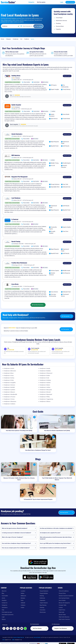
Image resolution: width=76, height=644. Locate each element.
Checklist (4, 600)
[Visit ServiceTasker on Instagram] (15, 628)
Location (23, 591)
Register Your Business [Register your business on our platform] (63, 628)
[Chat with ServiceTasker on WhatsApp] (25, 628)
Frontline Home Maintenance (19, 263)
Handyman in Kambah (9, 387)
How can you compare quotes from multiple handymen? (16, 548)
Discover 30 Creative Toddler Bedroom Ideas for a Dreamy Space (19, 479)
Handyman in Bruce (9, 373)
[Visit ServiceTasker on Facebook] (4, 628)
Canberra (27, 39)
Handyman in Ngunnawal (46, 394)
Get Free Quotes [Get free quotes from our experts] (40, 628)
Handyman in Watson (45, 401)
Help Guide (61, 612)
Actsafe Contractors (17, 134)
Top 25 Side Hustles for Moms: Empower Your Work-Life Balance (57, 479)
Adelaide (23, 603)
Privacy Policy (62, 593)
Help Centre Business (64, 617)
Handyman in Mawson (9, 392)
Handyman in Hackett (45, 383)
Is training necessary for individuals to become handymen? (16, 533)
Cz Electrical (15, 219)
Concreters (43, 610)
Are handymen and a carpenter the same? (50, 533)
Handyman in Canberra (10, 404)
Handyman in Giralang (45, 380)
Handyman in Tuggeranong (46, 399)
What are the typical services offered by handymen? (15, 528)
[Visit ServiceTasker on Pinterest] (7, 628)
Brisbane (23, 598)
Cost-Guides (5, 596)
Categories (4, 605)
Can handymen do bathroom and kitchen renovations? (53, 548)
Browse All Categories (64, 603)
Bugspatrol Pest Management (19, 177)
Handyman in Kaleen (45, 385)
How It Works (62, 600)
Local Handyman (16, 198)
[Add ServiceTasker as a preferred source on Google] (38, 562)
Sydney (23, 593)
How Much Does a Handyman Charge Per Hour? (38, 450)
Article (3, 598)
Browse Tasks (62, 615)
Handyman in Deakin (45, 376)
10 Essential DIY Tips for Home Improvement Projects (38, 499)
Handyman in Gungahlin (10, 383)
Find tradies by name (7, 612)
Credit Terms (62, 610)
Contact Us (5, 603)
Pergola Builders (44, 593)
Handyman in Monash (45, 392)
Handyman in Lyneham (9, 390)
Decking (42, 596)
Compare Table (63, 605)
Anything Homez (16, 76)
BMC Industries (16, 155)
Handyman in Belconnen (10, 371)
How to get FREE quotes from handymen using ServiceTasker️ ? (56, 543)
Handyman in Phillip (45, 397)
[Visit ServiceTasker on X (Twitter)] (11, 628)
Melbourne (23, 596)
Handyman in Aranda (45, 368)
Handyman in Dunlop (9, 378)
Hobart (22, 608)
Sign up (4, 619)
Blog (3, 593)
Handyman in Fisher (9, 380)
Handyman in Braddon (45, 371)
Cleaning (42, 608)
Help (3, 610)
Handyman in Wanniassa (10, 401)
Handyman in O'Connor (10, 397)
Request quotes (67, 76)
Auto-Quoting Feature (64, 598)
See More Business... (38, 305)
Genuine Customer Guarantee (66, 596)
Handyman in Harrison (9, 385)
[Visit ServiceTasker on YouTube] (22, 628)
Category (8, 39)
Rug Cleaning (43, 605)
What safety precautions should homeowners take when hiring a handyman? (56, 538)
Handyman (16, 39)
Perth (22, 600)
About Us (4, 591)
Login (62, 2)
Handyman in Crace (9, 376)
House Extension (44, 591)
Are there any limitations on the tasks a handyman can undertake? (56, 528)
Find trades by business (8, 615)
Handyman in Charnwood (46, 373)
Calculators (5, 608)
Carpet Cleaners (44, 603)
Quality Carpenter (16, 105)
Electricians (43, 612)
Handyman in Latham (45, 387)
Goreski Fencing (16, 241)
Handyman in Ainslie (9, 368)
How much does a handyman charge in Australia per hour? (16, 543)
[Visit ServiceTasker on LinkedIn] (18, 628)
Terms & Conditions (64, 591)
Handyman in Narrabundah (10, 394)
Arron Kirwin (15, 284)
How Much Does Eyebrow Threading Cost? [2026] (19, 431)
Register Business (70, 2)
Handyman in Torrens (9, 399)
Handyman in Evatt (44, 378)
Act (21, 39)
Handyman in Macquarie (46, 390)
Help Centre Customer (64, 619)
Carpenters (42, 600)
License (61, 608)
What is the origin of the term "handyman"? (12, 537)
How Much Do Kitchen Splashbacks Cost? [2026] (57, 431)
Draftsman (42, 598)
